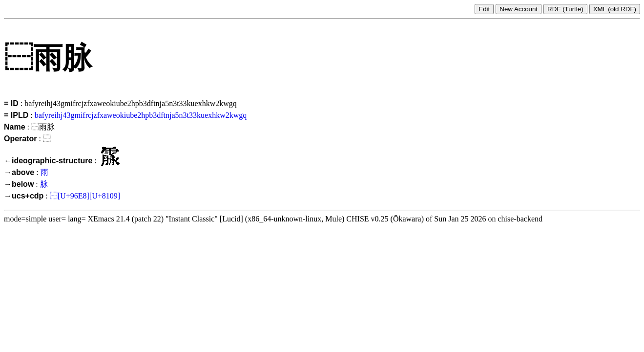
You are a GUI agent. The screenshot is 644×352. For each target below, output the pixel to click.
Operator (21, 139)
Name (15, 127)
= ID (11, 103)
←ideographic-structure (48, 161)
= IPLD (16, 115)
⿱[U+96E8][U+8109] (85, 196)
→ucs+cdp (24, 196)
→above (19, 172)
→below (19, 184)
